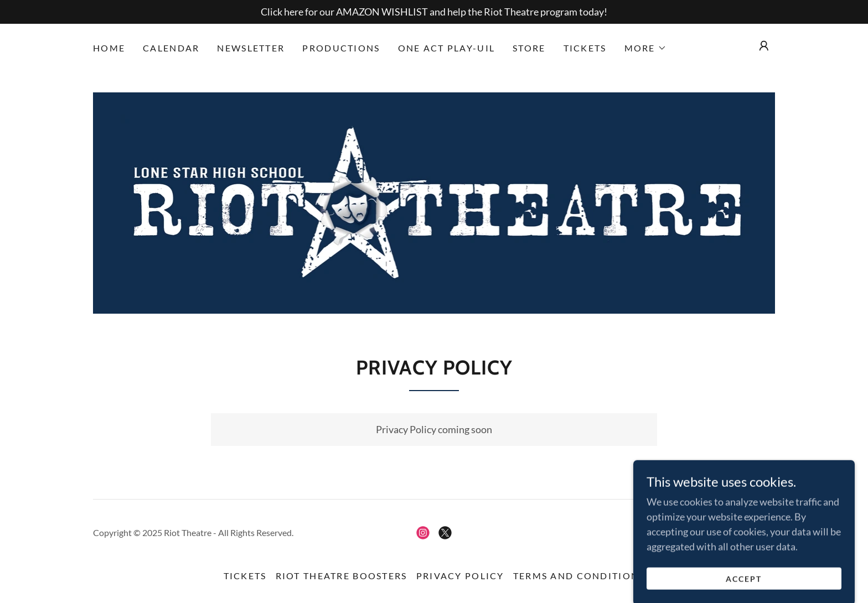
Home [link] (109, 48)
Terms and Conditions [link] (579, 576)
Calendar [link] (171, 48)
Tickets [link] (585, 48)
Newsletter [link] (251, 48)
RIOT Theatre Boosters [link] (342, 576)
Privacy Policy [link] (460, 576)
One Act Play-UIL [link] (447, 48)
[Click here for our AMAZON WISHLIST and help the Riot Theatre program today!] (434, 12)
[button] (645, 48)
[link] (434, 202)
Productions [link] (341, 48)
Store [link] (529, 48)
